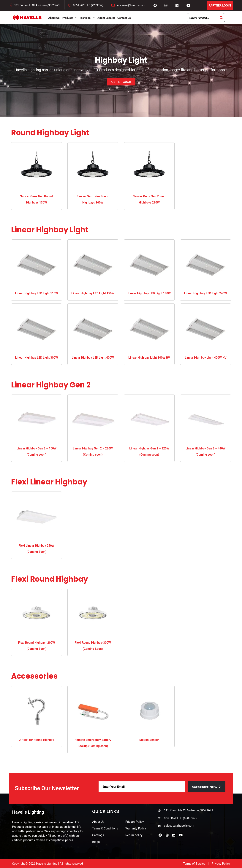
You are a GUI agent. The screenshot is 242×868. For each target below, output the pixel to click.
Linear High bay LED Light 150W (93, 293)
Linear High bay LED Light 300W (37, 358)
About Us (54, 18)
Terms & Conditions (105, 828)
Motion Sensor (149, 740)
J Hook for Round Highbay (37, 740)
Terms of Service (194, 864)
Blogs (96, 842)
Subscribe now (207, 787)
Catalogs (98, 835)
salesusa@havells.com (131, 5)
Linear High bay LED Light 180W (149, 293)
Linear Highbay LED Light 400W (93, 358)
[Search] (221, 18)
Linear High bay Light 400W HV (206, 358)
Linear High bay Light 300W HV (149, 358)
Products (69, 18)
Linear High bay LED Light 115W (37, 293)
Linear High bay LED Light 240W (205, 293)
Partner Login (220, 5)
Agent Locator (106, 18)
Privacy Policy (135, 822)
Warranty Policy (136, 828)
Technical (87, 18)
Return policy (134, 835)
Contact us (124, 18)
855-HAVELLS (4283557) (88, 5)
